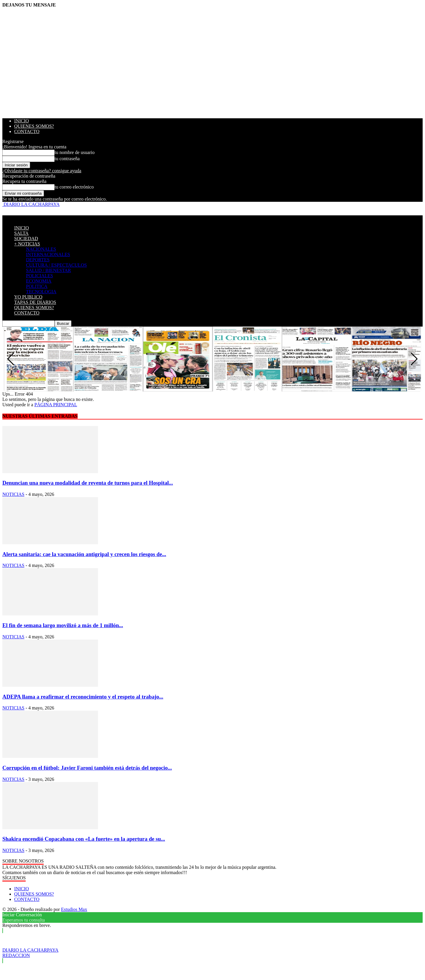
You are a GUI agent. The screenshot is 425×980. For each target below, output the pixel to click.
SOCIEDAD (26, 239)
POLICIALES (40, 276)
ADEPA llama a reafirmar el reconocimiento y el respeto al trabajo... (83, 697)
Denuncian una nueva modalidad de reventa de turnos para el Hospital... (88, 483)
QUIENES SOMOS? (34, 126)
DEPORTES (38, 260)
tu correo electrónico (74, 187)
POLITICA (37, 286)
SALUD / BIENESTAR (49, 270)
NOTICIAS (13, 494)
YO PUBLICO (28, 297)
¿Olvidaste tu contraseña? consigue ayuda (42, 171)
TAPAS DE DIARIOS (35, 302)
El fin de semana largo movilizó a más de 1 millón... (63, 625)
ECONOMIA (39, 281)
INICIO (22, 121)
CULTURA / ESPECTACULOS (56, 265)
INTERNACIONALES (48, 254)
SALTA (21, 233)
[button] (414, 359)
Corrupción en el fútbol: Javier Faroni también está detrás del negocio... (87, 768)
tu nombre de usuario (75, 152)
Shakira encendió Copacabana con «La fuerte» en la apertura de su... (84, 839)
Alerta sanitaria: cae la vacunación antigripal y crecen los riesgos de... (84, 554)
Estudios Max (74, 909)
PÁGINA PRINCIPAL (56, 405)
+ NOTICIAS (27, 244)
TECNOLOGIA (41, 292)
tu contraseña (67, 159)
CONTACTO (27, 131)
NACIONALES (41, 249)
